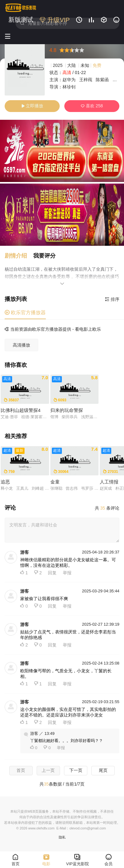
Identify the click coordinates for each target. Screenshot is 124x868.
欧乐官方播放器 (25, 313)
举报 (67, 573)
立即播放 (32, 106)
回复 (52, 573)
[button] (19, 256)
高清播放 (21, 345)
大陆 (71, 65)
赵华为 (69, 80)
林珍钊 (69, 87)
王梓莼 (86, 80)
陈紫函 (102, 80)
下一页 (76, 770)
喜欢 (92, 106)
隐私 (62, 837)
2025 (58, 65)
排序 (112, 299)
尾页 (103, 770)
